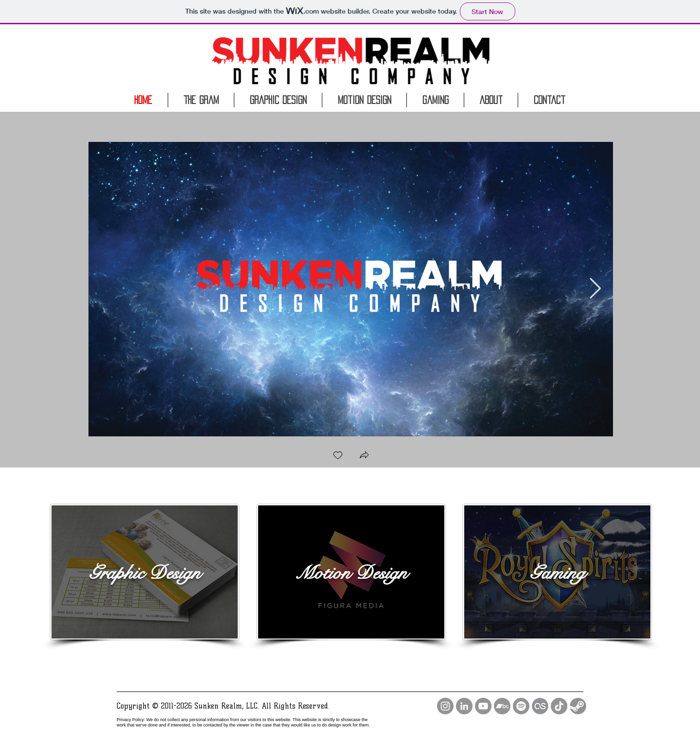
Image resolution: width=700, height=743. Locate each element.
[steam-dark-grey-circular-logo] (578, 706)
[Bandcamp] (502, 706)
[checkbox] (338, 456)
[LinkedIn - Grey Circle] (464, 706)
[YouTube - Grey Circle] (483, 706)
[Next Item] (595, 289)
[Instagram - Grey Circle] (445, 706)
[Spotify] (521, 706)
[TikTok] (559, 706)
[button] (364, 456)
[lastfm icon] (540, 706)
